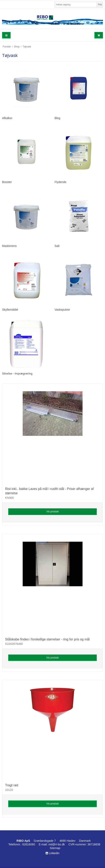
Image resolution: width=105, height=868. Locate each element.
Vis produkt (52, 512)
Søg (100, 4)
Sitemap (55, 848)
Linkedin (52, 853)
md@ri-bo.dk (57, 844)
